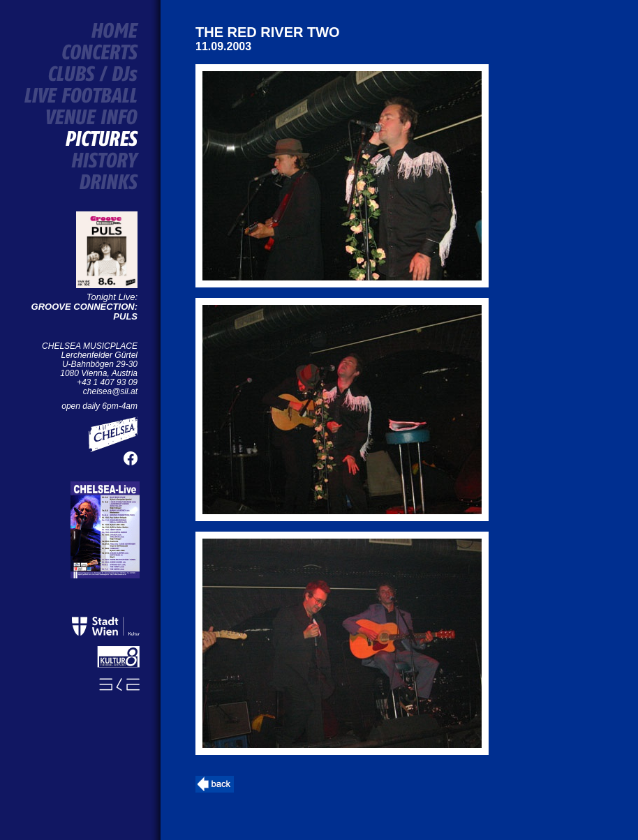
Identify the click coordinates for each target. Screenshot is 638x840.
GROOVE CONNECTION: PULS (84, 312)
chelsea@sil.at (110, 391)
